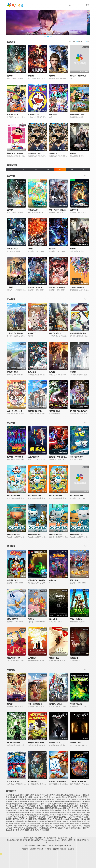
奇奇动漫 (65, 802)
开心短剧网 (61, 806)
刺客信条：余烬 (76, 743)
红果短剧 (64, 795)
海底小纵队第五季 (13, 496)
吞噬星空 (31, 76)
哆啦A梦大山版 (33, 115)
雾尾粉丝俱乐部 (13, 372)
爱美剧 (80, 828)
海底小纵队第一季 (55, 534)
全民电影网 (24, 802)
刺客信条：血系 (55, 743)
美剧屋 (29, 799)
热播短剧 (11, 821)
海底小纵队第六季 (34, 496)
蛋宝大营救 (74, 580)
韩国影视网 (39, 802)
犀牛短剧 (65, 799)
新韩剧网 (19, 804)
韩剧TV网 (52, 795)
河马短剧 (80, 806)
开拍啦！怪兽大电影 (77, 287)
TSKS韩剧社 (37, 797)
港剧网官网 (47, 808)
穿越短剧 (16, 802)
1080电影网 (60, 797)
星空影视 (18, 815)
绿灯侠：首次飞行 (76, 704)
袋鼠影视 (21, 797)
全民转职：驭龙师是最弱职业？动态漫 (63, 287)
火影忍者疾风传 (13, 115)
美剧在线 (53, 806)
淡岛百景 (73, 372)
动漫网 (13, 804)
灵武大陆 (52, 249)
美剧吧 (13, 819)
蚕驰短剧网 (23, 806)
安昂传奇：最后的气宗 (78, 781)
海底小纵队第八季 (76, 496)
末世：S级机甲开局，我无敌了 (60, 210)
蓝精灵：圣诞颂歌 (13, 781)
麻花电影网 (45, 830)
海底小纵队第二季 (76, 534)
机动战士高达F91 (34, 781)
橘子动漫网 (81, 804)
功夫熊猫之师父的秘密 (36, 743)
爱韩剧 (87, 799)
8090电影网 (79, 817)
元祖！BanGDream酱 (15, 411)
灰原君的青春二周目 (35, 411)
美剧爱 (58, 795)
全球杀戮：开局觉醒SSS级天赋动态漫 (41, 287)
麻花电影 (9, 795)
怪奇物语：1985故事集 (15, 457)
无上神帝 (10, 287)
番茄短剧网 (20, 819)
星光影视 (38, 795)
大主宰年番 (74, 210)
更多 (86, 176)
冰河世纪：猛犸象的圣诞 (58, 781)
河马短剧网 (13, 797)
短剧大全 (35, 799)
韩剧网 (22, 795)
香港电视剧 (39, 808)
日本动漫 (11, 299)
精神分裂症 (53, 619)
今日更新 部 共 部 (79, 41)
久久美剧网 (80, 797)
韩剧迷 (24, 799)
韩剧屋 (8, 819)
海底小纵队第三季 (13, 534)
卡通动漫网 (37, 819)
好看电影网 (28, 819)
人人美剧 (45, 797)
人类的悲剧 (32, 658)
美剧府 (79, 802)
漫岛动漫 (31, 802)
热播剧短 (11, 799)
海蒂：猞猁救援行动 (35, 704)
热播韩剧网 (72, 802)
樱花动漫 (16, 795)
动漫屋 (86, 817)
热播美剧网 (27, 804)
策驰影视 (70, 795)
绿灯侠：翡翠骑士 (13, 743)
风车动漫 (45, 795)
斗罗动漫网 (39, 806)
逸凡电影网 (42, 799)
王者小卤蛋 (53, 115)
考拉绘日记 (32, 333)
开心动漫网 (81, 799)
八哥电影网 (31, 806)
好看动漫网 (24, 808)
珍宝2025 (52, 580)
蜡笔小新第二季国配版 (15, 153)
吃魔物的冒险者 (55, 411)
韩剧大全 (55, 804)
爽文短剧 (52, 797)
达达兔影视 (72, 799)
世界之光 (10, 704)
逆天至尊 (73, 153)
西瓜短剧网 (58, 819)
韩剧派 (43, 819)
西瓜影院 (14, 810)
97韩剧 (83, 795)
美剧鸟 (45, 802)
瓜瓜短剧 (85, 802)
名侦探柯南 (53, 153)
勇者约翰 (31, 619)
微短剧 (74, 806)
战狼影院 (73, 804)
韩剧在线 (47, 806)
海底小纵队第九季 (76, 457)
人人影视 (41, 804)
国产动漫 (11, 176)
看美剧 (61, 804)
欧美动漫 (11, 423)
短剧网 (32, 795)
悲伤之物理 (74, 658)
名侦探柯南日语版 (34, 153)
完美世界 (10, 76)
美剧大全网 (50, 819)
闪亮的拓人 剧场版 (56, 704)
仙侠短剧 (34, 804)
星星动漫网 (51, 799)
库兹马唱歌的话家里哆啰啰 (80, 333)
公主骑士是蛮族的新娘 (15, 333)
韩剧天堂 (55, 808)
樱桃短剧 (51, 802)
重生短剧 (67, 804)
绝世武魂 (52, 76)
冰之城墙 (52, 372)
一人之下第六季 (13, 249)
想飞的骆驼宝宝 (13, 619)
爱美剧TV (15, 806)
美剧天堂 (48, 828)
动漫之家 (77, 795)
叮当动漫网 (28, 797)
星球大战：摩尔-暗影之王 (58, 457)
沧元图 (30, 249)
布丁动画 (16, 808)
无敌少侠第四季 (34, 457)
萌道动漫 (18, 799)
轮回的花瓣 (32, 372)
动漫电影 (11, 670)
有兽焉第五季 (33, 210)
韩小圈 (73, 797)
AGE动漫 (48, 804)
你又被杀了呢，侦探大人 (79, 411)
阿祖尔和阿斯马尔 (13, 658)
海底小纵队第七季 (55, 496)
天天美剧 (58, 799)
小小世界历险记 (13, 580)
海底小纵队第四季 (34, 534)
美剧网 (27, 795)
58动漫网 (67, 797)
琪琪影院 (58, 802)
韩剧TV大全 (17, 817)
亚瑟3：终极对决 (76, 619)
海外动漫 (11, 546)
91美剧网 (9, 802)
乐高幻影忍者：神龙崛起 (37, 580)
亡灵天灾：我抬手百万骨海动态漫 (82, 76)
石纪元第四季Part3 (56, 333)
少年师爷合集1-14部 (77, 115)
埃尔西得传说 (54, 658)
